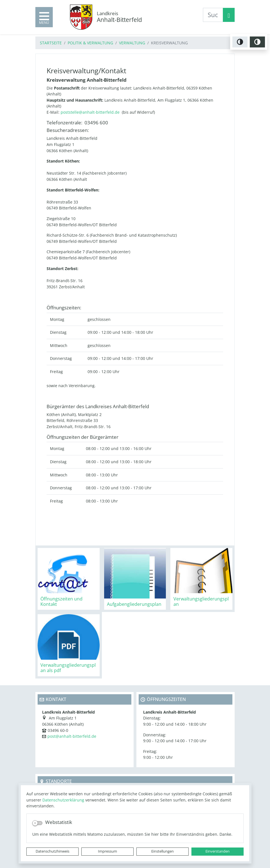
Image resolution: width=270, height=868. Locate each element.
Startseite (51, 43)
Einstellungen (163, 851)
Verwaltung (132, 43)
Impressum (107, 851)
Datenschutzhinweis (52, 851)
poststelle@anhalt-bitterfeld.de (90, 112)
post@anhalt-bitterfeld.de (72, 736)
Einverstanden (218, 851)
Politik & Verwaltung (90, 43)
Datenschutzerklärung (63, 800)
